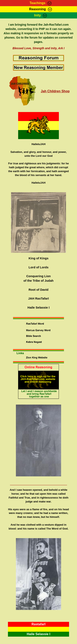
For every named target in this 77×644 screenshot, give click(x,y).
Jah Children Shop (55, 91)
